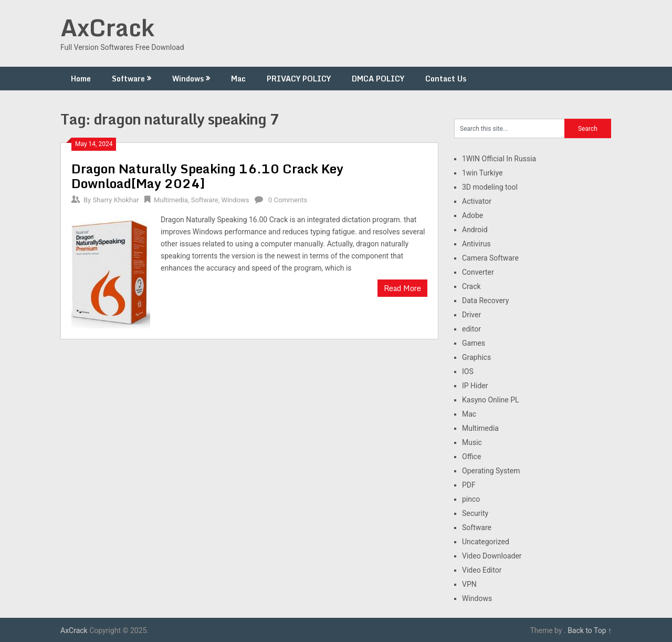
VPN (469, 584)
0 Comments (288, 200)
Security (475, 513)
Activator (477, 201)
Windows (188, 79)
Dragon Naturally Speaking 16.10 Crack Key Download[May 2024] (207, 176)
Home (81, 79)
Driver (471, 315)
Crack (471, 286)
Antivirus (476, 244)
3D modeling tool (490, 187)
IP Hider (475, 386)
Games (474, 343)
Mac (238, 79)
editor (471, 329)
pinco (471, 499)
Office (471, 457)
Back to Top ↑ (590, 630)
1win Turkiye (482, 173)
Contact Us (446, 79)
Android (475, 230)
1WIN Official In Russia (499, 159)
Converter (478, 272)
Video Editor (482, 570)
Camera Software (490, 258)
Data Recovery (485, 301)
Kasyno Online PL (491, 400)
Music (472, 442)
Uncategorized (486, 542)
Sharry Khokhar (115, 200)
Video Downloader (492, 556)
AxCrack (107, 27)
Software (128, 79)
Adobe (472, 215)
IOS (468, 371)
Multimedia (171, 200)
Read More (402, 288)
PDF (469, 485)
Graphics (476, 357)
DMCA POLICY (378, 79)
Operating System (491, 471)
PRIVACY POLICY (299, 79)
